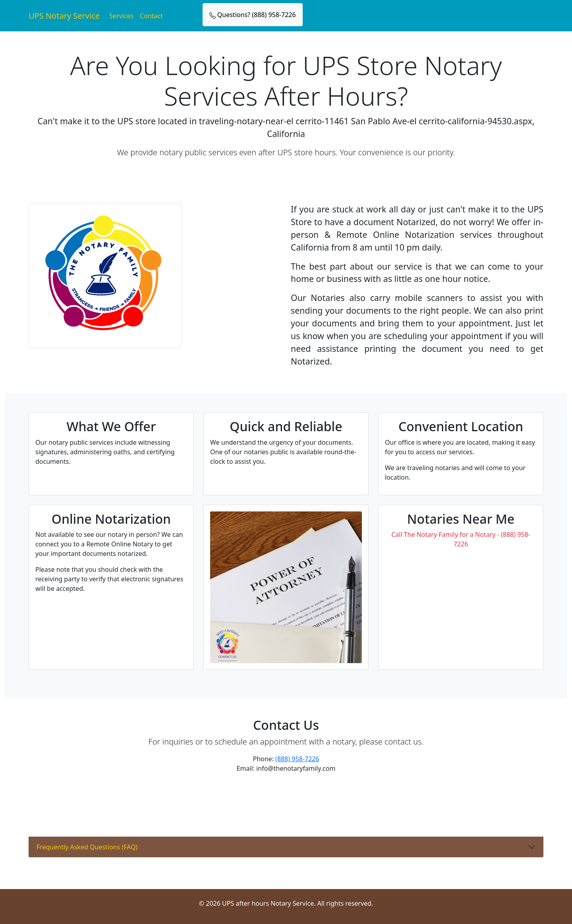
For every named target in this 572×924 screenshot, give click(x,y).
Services (121, 16)
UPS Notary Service (64, 16)
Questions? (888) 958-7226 (253, 15)
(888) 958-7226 (297, 759)
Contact (151, 16)
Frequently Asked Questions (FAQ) (87, 847)
